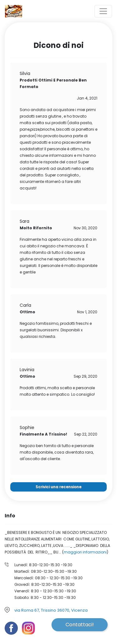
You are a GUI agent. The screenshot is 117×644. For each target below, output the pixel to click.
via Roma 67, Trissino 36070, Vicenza (51, 610)
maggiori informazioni (85, 552)
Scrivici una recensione (58, 487)
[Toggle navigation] (103, 11)
